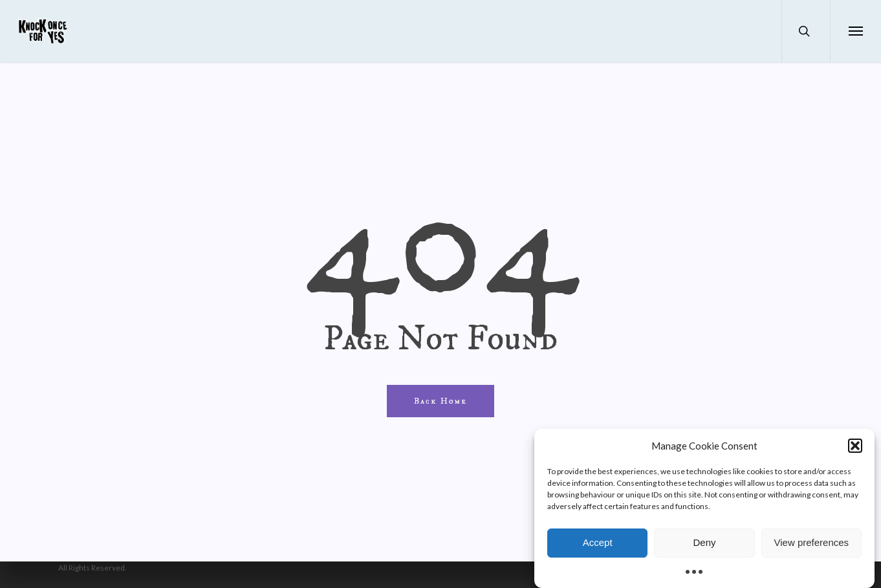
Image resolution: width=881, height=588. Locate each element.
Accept (598, 547)
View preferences (812, 547)
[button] (855, 450)
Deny (704, 547)
